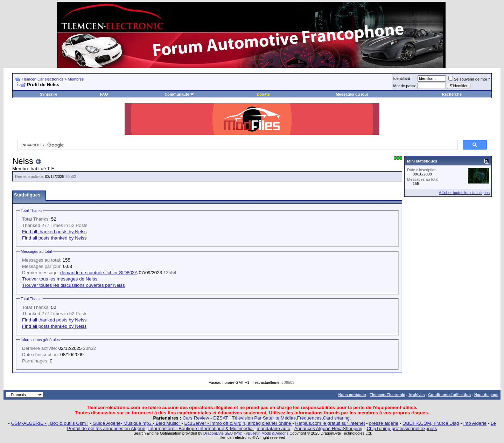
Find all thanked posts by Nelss (54, 232)
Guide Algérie (106, 423)
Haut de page (486, 395)
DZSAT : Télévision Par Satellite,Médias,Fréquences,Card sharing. (282, 418)
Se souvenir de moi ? (469, 79)
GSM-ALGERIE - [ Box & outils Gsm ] (50, 423)
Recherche (452, 94)
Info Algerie (475, 423)
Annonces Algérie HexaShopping (328, 428)
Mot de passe (405, 86)
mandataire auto (273, 428)
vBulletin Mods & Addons (267, 433)
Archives (416, 395)
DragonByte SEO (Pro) (223, 433)
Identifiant (402, 78)
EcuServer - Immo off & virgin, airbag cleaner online (239, 423)
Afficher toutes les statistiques (464, 193)
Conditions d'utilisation (449, 395)
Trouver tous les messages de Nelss (60, 279)
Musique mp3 (137, 423)
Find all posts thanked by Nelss (54, 238)
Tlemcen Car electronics (43, 79)
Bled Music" (168, 423)
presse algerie (384, 423)
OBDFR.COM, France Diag (431, 423)
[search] (237, 145)
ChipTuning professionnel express (402, 428)
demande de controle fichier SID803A (99, 273)
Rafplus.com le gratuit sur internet (330, 423)
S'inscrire (49, 94)
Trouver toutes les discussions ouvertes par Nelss (73, 285)
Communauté (179, 94)
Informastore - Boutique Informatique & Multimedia (201, 428)
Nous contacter (352, 395)
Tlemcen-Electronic (387, 395)
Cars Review (196, 418)
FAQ (104, 94)
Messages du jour (352, 94)
